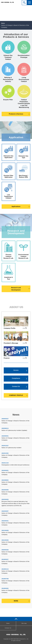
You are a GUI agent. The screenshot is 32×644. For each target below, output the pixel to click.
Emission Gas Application (8, 152)
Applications (16, 206)
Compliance (16, 378)
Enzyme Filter (8, 93)
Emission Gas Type (24, 152)
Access (16, 370)
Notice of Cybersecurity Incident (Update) (14, 430)
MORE (16, 601)
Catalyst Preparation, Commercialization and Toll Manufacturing (24, 97)
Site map (24, 623)
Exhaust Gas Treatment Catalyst (8, 50)
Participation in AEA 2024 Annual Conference (16, 465)
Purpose (16, 353)
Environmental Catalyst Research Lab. (24, 251)
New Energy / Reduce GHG (23, 171)
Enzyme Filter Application (9, 171)
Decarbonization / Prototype (24, 49)
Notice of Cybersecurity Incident (11, 448)
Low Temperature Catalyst (8, 191)
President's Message (16, 338)
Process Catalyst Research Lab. (8, 251)
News (8, 623)
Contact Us (16, 386)
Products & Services (16, 114)
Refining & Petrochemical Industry (8, 73)
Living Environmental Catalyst (24, 73)
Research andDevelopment (16, 289)
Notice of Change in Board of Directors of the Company (15, 26)
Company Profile (16, 323)
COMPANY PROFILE (16, 395)
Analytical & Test (8, 272)
